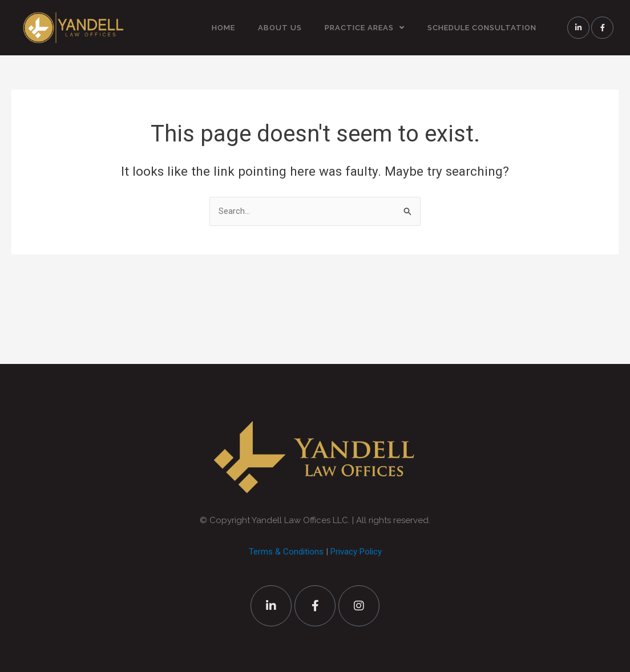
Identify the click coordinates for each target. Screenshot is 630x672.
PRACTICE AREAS (365, 28)
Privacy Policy (356, 552)
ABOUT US (280, 28)
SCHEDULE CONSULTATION (482, 28)
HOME (223, 28)
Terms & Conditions (286, 552)
